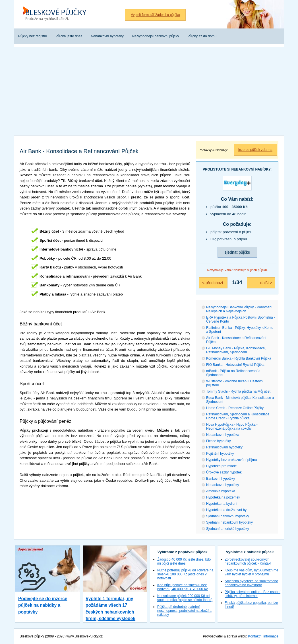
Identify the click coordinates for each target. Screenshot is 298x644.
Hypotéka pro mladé (221, 466)
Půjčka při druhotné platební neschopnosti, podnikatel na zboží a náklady (184, 611)
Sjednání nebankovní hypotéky (229, 522)
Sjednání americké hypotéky (228, 529)
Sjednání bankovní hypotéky (228, 516)
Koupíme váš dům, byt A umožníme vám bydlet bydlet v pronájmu (252, 572)
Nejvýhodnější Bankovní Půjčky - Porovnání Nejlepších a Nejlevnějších (239, 309)
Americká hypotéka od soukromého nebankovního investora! (251, 583)
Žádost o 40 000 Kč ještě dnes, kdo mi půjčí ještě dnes (184, 561)
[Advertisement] (149, 90)
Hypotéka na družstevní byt (227, 510)
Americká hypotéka (221, 491)
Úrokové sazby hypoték (224, 472)
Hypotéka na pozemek (223, 497)
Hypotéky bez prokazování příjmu (231, 460)
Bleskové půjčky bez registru (57, 14)
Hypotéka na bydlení (222, 504)
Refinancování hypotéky (224, 447)
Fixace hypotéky (219, 441)
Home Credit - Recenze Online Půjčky (235, 408)
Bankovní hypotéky (221, 479)
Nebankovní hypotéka (223, 435)
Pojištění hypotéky (220, 454)
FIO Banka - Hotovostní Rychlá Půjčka (235, 365)
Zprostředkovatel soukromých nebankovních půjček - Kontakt (248, 561)
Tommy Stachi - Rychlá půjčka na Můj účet (238, 391)
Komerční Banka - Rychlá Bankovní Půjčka (239, 358)
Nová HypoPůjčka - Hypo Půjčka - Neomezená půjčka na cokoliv (232, 426)
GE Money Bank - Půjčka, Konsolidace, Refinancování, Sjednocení (236, 350)
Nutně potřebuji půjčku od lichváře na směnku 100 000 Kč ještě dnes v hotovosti (185, 574)
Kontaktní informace (263, 636)
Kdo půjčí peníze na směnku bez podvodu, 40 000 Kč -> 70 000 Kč (183, 587)
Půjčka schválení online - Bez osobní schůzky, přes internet (253, 594)
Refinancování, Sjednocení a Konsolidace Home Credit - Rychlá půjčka (238, 416)
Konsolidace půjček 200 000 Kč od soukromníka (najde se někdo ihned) (185, 598)
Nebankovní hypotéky (223, 485)
